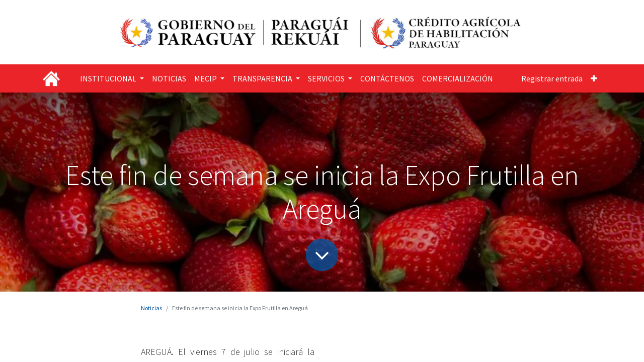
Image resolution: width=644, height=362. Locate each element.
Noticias (151, 308)
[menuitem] (169, 78)
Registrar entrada (552, 78)
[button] (594, 78)
